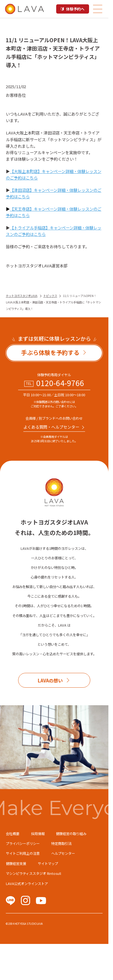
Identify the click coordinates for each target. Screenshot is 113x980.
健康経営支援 (16, 863)
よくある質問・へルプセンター (51, 427)
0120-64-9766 (60, 383)
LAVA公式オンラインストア (27, 883)
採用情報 (38, 834)
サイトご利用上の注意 (23, 853)
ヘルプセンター (63, 853)
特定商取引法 (61, 843)
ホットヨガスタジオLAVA (22, 296)
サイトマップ (48, 863)
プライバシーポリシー (23, 843)
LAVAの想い (50, 680)
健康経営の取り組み (71, 834)
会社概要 (13, 834)
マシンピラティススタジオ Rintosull (33, 873)
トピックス (50, 296)
